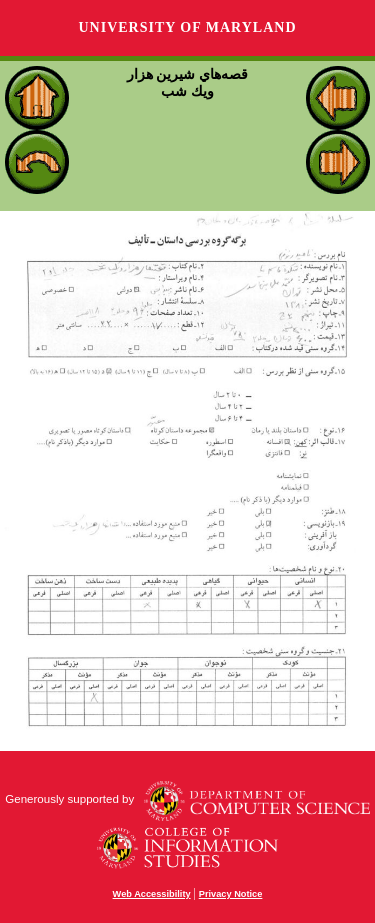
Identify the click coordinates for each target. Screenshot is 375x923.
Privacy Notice (231, 894)
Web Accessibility (152, 894)
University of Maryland (187, 27)
